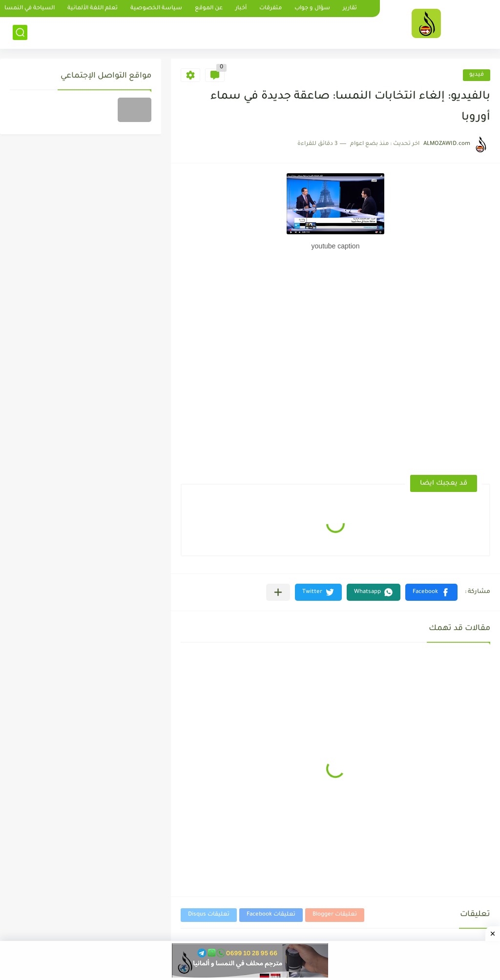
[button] (431, 592)
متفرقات (271, 9)
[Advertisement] (412, 291)
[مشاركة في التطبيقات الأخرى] (278, 592)
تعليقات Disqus (209, 915)
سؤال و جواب (312, 9)
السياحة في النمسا (30, 9)
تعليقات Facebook (271, 915)
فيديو (477, 75)
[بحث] (20, 32)
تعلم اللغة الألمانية (93, 9)
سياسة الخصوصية (156, 9)
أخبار (241, 9)
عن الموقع (209, 9)
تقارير (350, 9)
